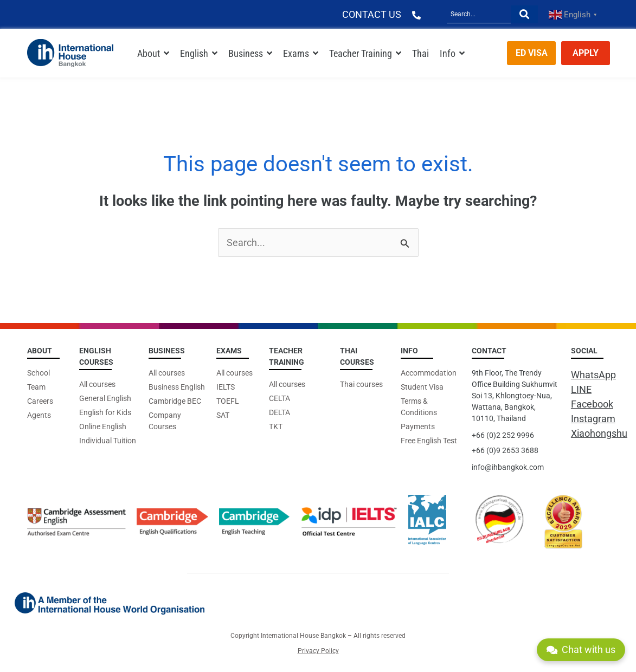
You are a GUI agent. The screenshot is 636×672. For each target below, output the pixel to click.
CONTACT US (372, 14)
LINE (581, 389)
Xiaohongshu (599, 433)
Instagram (593, 419)
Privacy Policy (318, 651)
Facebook (592, 404)
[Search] (479, 14)
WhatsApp (593, 375)
